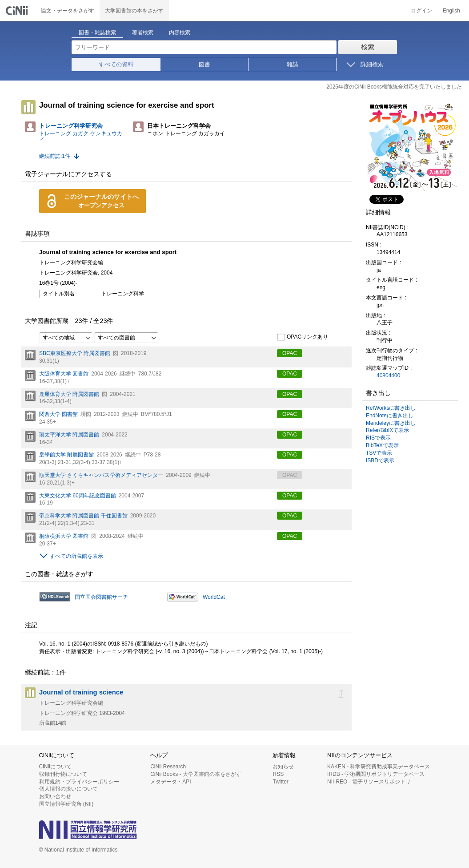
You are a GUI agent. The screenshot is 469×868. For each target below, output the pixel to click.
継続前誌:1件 (55, 156)
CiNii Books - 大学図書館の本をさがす (196, 774)
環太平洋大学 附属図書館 (69, 435)
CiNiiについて (55, 767)
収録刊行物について (63, 774)
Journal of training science (81, 692)
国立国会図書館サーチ (101, 597)
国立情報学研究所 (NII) (66, 804)
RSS (278, 774)
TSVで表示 (379, 453)
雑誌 (293, 64)
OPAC (290, 353)
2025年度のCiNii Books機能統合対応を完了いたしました (394, 87)
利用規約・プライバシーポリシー (79, 782)
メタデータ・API (170, 782)
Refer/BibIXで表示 (387, 430)
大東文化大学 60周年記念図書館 (78, 496)
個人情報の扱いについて (68, 789)
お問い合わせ (55, 796)
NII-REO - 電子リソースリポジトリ (369, 782)
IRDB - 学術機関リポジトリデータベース (376, 774)
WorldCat (214, 597)
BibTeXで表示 (382, 445)
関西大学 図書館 (58, 414)
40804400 (388, 375)
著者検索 (143, 32)
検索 (368, 47)
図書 (204, 64)
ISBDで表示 (380, 460)
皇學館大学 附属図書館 (66, 455)
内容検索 (180, 32)
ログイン (421, 11)
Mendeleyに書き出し (391, 423)
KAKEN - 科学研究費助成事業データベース (379, 767)
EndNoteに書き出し (390, 416)
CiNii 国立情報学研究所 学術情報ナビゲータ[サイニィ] (18, 11)
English (451, 11)
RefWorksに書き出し (391, 408)
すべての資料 (116, 64)
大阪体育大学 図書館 (64, 374)
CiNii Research (168, 767)
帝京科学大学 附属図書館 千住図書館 (83, 516)
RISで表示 (378, 438)
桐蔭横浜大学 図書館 (64, 536)
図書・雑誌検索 (97, 32)
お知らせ (283, 767)
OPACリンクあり (303, 337)
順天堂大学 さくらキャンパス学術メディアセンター (101, 475)
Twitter (280, 782)
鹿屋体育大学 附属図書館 (69, 394)
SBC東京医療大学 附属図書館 (75, 353)
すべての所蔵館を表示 (76, 556)
